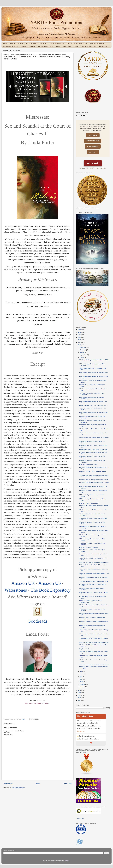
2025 (80, 332)
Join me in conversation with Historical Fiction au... (94, 562)
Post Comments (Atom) (18, 788)
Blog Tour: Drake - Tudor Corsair (89, 503)
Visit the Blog (93, 135)
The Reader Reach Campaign (36, 43)
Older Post (67, 784)
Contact (76, 46)
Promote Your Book (17, 43)
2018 (80, 693)
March (82, 682)
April (81, 679)
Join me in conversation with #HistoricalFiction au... (94, 642)
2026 (80, 330)
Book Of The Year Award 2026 (77, 43)
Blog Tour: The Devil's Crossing (89, 547)
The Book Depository (51, 590)
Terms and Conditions (89, 46)
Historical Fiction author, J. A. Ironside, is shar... (93, 405)
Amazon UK (23, 583)
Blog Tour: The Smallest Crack (88, 465)
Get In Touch (93, 163)
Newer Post (8, 784)
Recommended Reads (45, 46)
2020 (80, 345)
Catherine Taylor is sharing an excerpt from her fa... (94, 480)
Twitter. (47, 703)
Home (5, 43)
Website (28, 703)
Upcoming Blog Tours (97, 43)
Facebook (38, 703)
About (58, 46)
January (82, 687)
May (81, 677)
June (81, 674)
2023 (80, 337)
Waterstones (16, 590)
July (81, 671)
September (83, 355)
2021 (80, 342)
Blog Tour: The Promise (86, 649)
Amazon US (50, 583)
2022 (80, 340)
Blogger (67, 861)
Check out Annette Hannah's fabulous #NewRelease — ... (90, 602)
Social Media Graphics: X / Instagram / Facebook (19, 46)
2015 (80, 700)
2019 (80, 690)
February (83, 684)
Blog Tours (93, 152)
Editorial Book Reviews (56, 43)
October (82, 352)
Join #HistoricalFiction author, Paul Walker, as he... (94, 581)
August (82, 358)
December (83, 347)
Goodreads (37, 621)
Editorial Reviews (93, 146)
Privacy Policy (104, 46)
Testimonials (67, 46)
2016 (80, 698)
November (83, 350)
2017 (80, 695)
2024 (80, 335)
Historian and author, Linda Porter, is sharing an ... (94, 450)
